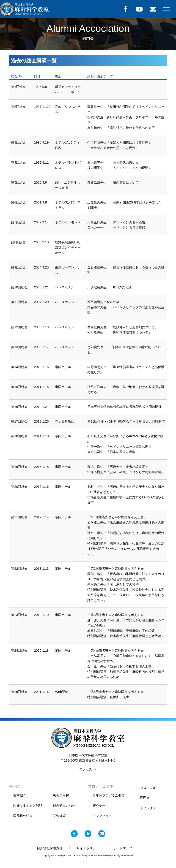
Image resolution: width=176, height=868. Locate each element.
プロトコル (148, 788)
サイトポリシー (88, 848)
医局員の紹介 (23, 816)
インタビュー (102, 816)
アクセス (86, 769)
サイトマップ (123, 848)
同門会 (145, 798)
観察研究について (66, 806)
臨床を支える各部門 (28, 806)
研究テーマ (101, 806)
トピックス (148, 808)
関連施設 (59, 816)
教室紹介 (20, 795)
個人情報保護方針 (50, 848)
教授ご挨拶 (61, 795)
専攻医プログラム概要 (109, 795)
